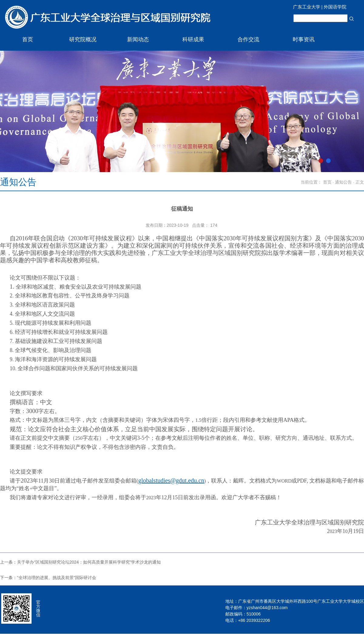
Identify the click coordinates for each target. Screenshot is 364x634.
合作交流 (248, 39)
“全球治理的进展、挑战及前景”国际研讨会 (57, 578)
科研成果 (193, 39)
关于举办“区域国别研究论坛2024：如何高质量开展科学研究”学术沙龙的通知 (89, 562)
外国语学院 (335, 7)
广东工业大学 (307, 7)
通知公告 (343, 182)
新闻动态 (138, 39)
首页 (28, 39)
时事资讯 (304, 39)
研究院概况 (83, 39)
